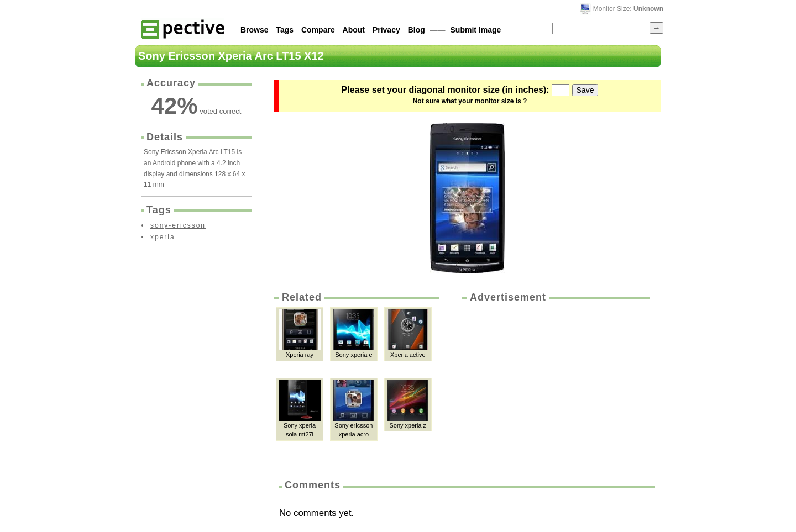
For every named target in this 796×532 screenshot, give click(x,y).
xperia (163, 237)
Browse (255, 30)
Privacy (386, 30)
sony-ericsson (178, 225)
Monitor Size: (628, 9)
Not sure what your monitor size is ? (470, 101)
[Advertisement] (554, 387)
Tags (285, 30)
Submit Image (476, 30)
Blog (417, 30)
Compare (318, 30)
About (354, 30)
